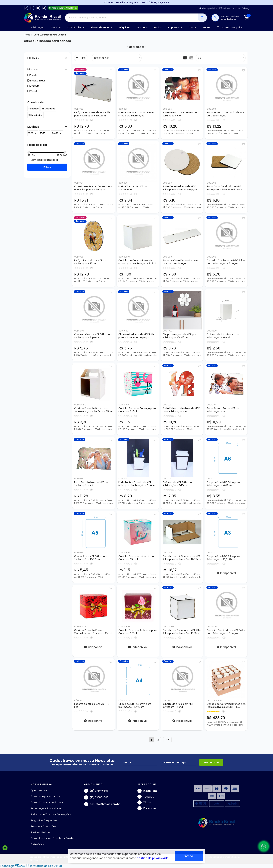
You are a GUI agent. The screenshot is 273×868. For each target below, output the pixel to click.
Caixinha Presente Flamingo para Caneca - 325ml (137, 410)
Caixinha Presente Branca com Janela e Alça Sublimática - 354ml (94, 410)
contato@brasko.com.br (102, 804)
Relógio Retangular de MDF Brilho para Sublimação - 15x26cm (93, 114)
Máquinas (124, 27)
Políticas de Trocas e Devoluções (51, 814)
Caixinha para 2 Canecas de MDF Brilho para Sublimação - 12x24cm (182, 558)
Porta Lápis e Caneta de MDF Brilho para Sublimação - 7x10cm (137, 484)
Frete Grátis (38, 844)
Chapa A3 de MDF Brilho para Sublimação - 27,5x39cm (223, 558)
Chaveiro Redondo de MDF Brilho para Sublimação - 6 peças (137, 336)
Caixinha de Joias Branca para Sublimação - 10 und (224, 336)
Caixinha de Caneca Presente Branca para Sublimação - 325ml (137, 262)
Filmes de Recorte (102, 27)
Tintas (193, 27)
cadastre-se (230, 19)
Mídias (158, 27)
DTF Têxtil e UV (76, 27)
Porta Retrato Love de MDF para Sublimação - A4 (181, 114)
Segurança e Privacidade (46, 808)
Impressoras (175, 27)
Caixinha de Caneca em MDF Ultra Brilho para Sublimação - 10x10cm (182, 632)
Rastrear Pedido (40, 832)
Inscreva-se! (211, 762)
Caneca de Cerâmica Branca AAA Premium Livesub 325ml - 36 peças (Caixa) (226, 706)
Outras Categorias (230, 28)
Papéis (207, 27)
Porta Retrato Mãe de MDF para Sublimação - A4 (92, 484)
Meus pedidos (208, 8)
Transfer (56, 27)
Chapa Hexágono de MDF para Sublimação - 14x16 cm (180, 336)
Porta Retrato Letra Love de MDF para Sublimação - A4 (181, 410)
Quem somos (39, 790)
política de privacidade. (153, 858)
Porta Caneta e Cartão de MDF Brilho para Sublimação (136, 114)
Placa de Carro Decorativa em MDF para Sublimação (180, 262)
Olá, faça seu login (230, 16)
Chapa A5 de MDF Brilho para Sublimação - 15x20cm (91, 558)
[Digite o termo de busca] (131, 18)
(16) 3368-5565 (96, 791)
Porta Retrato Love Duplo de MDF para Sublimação (226, 114)
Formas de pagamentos (46, 796)
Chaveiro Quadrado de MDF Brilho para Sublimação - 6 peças (226, 632)
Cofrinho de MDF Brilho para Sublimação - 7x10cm (178, 484)
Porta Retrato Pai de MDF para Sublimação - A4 (224, 410)
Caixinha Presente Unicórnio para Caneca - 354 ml (137, 558)
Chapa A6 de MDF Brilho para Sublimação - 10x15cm (223, 484)
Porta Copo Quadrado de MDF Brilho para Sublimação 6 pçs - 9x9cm (224, 188)
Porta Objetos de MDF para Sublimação (134, 188)
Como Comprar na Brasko (47, 802)
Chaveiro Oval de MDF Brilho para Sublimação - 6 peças (93, 336)
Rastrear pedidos (230, 8)
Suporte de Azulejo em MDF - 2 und (92, 706)
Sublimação (37, 27)
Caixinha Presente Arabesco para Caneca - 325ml (138, 632)
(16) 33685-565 (96, 797)
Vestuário (142, 27)
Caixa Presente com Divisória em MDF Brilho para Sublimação (93, 188)
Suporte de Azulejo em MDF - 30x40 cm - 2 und (179, 706)
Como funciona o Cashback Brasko (52, 838)
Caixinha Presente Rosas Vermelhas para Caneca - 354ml (93, 632)
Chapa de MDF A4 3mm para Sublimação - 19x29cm (135, 706)
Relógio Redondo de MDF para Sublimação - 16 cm (91, 262)
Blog (245, 8)
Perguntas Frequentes (44, 820)
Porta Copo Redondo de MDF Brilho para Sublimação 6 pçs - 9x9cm (180, 188)
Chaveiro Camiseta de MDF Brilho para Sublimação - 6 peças (226, 262)
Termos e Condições (43, 826)
